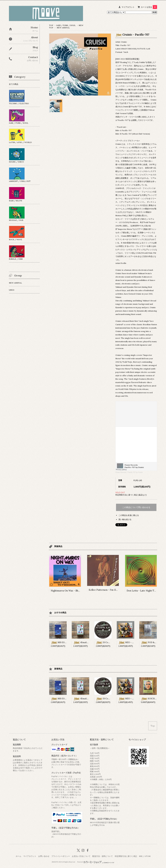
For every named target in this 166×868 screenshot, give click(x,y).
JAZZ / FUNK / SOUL (66, 25)
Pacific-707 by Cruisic (135, 472)
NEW (81, 25)
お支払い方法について (81, 856)
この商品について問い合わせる (136, 507)
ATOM (147, 856)
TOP (51, 25)
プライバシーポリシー (61, 856)
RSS (141, 856)
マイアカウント (128, 7)
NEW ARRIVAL (63, 28)
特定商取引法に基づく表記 (126, 856)
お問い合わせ (44, 856)
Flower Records (121, 472)
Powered (96, 862)
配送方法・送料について (103, 856)
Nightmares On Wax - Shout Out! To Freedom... (77, 591)
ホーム (19, 856)
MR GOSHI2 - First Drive (66, 642)
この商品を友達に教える (129, 515)
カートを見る (149, 7)
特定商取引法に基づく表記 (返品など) (131, 495)
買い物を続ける (125, 519)
